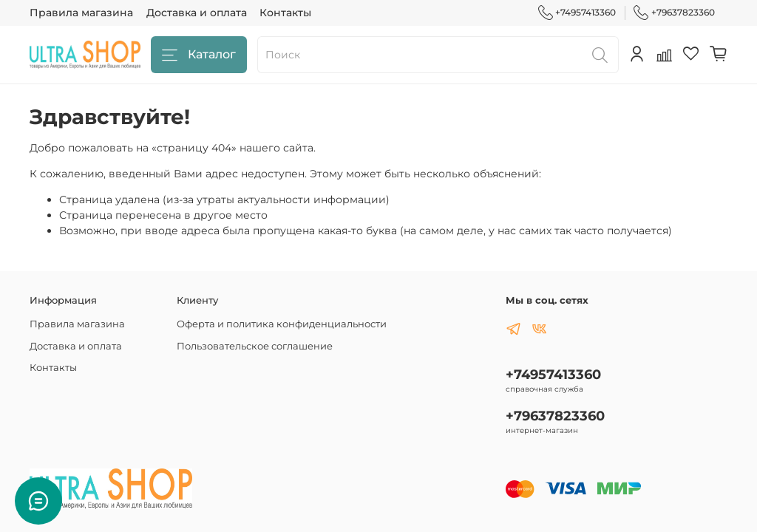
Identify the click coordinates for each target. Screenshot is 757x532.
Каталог (199, 55)
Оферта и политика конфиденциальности (282, 324)
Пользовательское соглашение (255, 346)
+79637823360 (674, 13)
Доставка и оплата (197, 13)
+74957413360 (577, 13)
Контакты (285, 13)
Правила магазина (81, 13)
